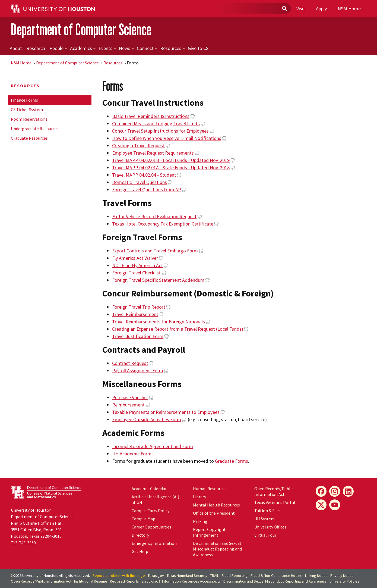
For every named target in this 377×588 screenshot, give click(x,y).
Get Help (140, 551)
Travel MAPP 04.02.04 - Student (144, 175)
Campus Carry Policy (151, 511)
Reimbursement (128, 405)
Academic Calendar (149, 489)
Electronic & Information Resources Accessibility (181, 581)
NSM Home (349, 9)
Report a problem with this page (119, 576)
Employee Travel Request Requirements (153, 153)
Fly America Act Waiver (135, 258)
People (58, 48)
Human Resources (210, 489)
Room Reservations (29, 119)
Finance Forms (24, 100)
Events (107, 48)
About (16, 48)
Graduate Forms (232, 461)
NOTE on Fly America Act (137, 265)
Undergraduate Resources (35, 129)
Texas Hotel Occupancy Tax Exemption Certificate (163, 224)
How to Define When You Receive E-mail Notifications (167, 138)
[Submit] (284, 9)
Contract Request (130, 363)
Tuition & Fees (267, 511)
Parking (200, 521)
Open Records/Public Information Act (274, 491)
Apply (321, 9)
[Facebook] (321, 491)
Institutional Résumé (91, 581)
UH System (264, 519)
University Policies (344, 581)
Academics (83, 48)
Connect (147, 48)
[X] (321, 505)
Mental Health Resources (216, 505)
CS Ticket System (27, 110)
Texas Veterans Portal (275, 502)
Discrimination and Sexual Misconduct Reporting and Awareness (217, 549)
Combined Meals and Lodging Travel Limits (156, 123)
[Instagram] (335, 491)
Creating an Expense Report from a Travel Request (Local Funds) (178, 329)
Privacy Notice (342, 576)
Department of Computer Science (81, 29)
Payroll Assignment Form (138, 370)
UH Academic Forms (133, 454)
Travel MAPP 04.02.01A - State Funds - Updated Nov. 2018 (171, 168)
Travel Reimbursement (135, 314)
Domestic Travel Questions (140, 182)
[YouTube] (335, 505)
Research (36, 48)
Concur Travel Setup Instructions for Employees (160, 131)
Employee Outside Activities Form (147, 419)
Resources (172, 48)
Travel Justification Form (138, 336)
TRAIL (214, 576)
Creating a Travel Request (138, 146)
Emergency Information (154, 543)
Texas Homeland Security (187, 576)
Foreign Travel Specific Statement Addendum (158, 280)
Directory (140, 535)
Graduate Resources (29, 138)
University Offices (270, 527)
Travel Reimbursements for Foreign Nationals (159, 322)
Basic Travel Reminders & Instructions (151, 116)
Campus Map (143, 519)
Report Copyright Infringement (209, 532)
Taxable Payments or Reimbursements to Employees (166, 412)
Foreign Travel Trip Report (139, 307)
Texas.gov (156, 576)
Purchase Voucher (130, 397)
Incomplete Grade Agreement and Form (153, 446)
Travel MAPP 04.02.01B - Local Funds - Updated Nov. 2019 (171, 160)
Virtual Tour (265, 535)
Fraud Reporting (235, 576)
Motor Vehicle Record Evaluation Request (154, 216)
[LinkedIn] (348, 491)
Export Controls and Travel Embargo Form (155, 251)
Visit (301, 9)
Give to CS (198, 48)
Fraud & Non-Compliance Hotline (276, 576)
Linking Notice (316, 576)
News (126, 48)
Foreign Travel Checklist (136, 273)
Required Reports (124, 581)
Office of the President (214, 513)
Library (199, 497)
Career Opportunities (151, 527)
